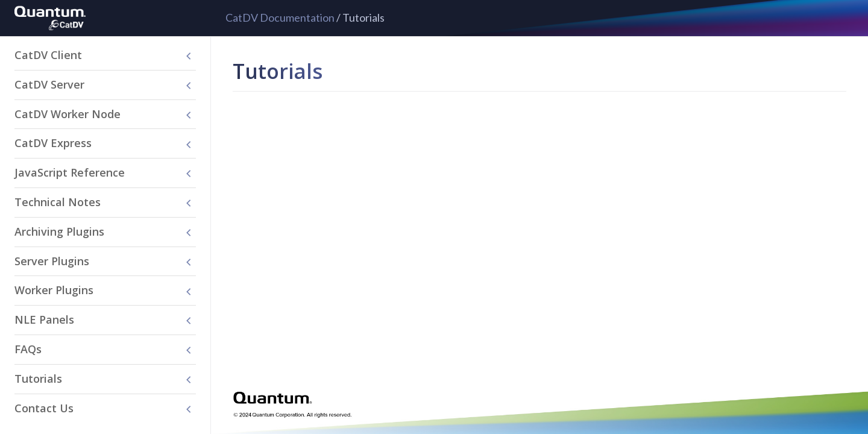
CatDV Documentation (280, 17)
